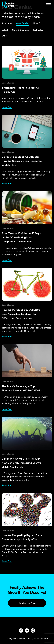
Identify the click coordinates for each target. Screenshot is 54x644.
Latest (5, 30)
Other (5, 36)
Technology (39, 30)
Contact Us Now (27, 603)
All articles (7, 23)
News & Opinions (20, 30)
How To (37, 23)
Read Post (7, 107)
